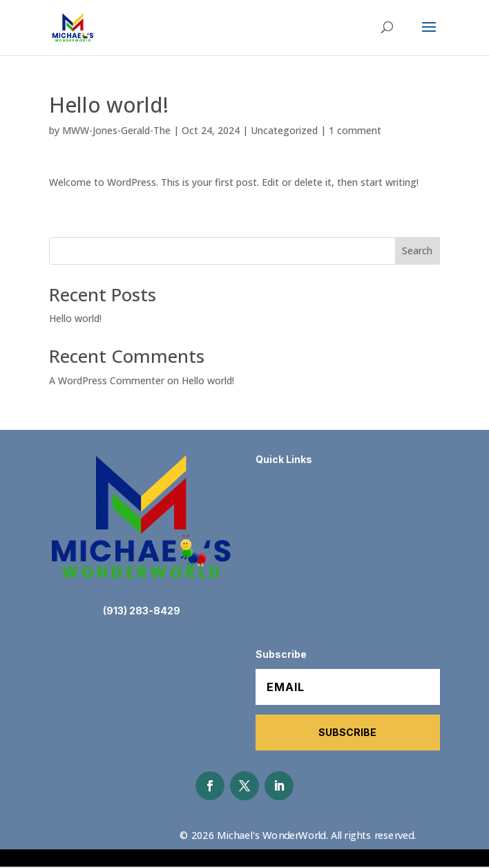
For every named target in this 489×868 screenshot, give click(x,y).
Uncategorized (284, 130)
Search (417, 251)
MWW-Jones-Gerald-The (116, 130)
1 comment (355, 130)
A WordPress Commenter (107, 380)
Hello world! (75, 318)
